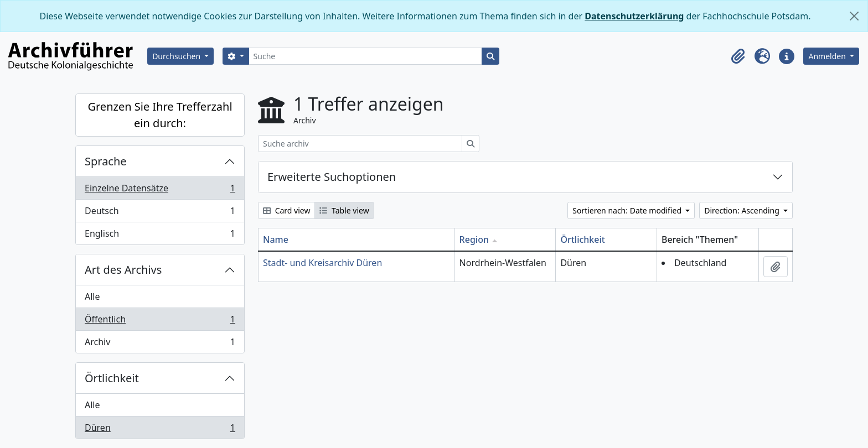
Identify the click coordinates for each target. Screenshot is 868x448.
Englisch (160, 236)
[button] (738, 56)
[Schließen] (854, 16)
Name (276, 239)
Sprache (106, 161)
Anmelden (828, 56)
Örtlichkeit (112, 378)
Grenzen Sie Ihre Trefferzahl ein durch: (160, 115)
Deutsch (160, 213)
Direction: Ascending (743, 210)
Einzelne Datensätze (160, 191)
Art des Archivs (123, 270)
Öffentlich (160, 322)
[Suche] (366, 56)
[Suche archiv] (360, 144)
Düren (160, 430)
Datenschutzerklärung (634, 16)
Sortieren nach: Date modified (628, 210)
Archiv (160, 344)
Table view (344, 210)
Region (474, 239)
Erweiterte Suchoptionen (332, 177)
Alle (92, 296)
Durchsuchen (177, 56)
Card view (286, 210)
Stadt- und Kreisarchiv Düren (322, 263)
